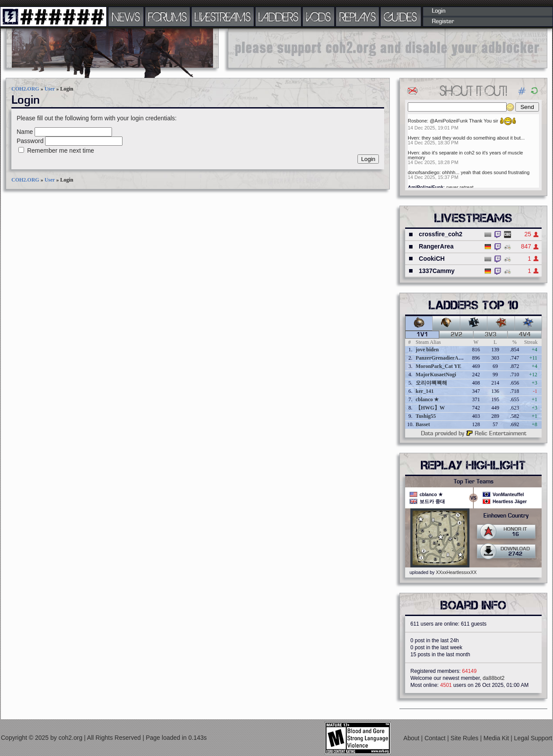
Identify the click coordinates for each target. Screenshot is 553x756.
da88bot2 (493, 678)
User (50, 89)
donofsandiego (423, 172)
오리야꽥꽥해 (431, 383)
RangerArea (436, 246)
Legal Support (533, 738)
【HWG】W (430, 408)
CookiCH (432, 259)
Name (25, 132)
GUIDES (401, 17)
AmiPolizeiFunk (426, 187)
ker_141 (425, 391)
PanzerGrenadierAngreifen (446, 358)
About (412, 738)
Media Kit (497, 738)
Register (443, 21)
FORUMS (168, 17)
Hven (413, 138)
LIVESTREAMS (223, 17)
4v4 (525, 335)
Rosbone (417, 121)
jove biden (427, 350)
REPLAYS (358, 17)
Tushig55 (426, 416)
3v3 (491, 335)
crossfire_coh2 (441, 234)
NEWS (126, 17)
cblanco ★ (427, 399)
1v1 (422, 335)
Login (439, 11)
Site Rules (465, 738)
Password (30, 141)
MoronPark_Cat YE (438, 366)
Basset (423, 424)
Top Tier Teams (474, 482)
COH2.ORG (25, 89)
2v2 (457, 335)
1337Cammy (437, 271)
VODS (318, 17)
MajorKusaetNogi (436, 374)
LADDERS (278, 17)
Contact (436, 738)
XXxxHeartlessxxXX (456, 572)
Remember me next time (61, 150)
